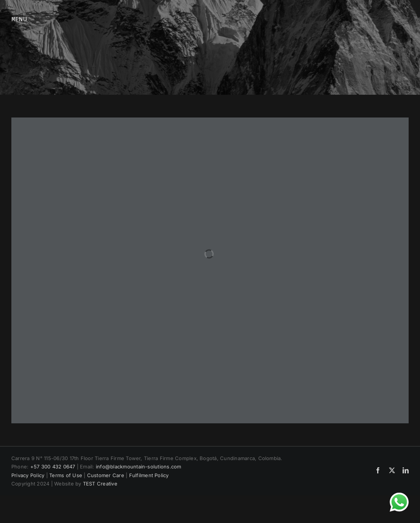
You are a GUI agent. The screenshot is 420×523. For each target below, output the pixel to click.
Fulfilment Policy (149, 475)
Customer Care (106, 475)
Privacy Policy (28, 475)
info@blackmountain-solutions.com (139, 467)
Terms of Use (66, 475)
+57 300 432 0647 (53, 467)
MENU (19, 19)
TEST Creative (100, 484)
